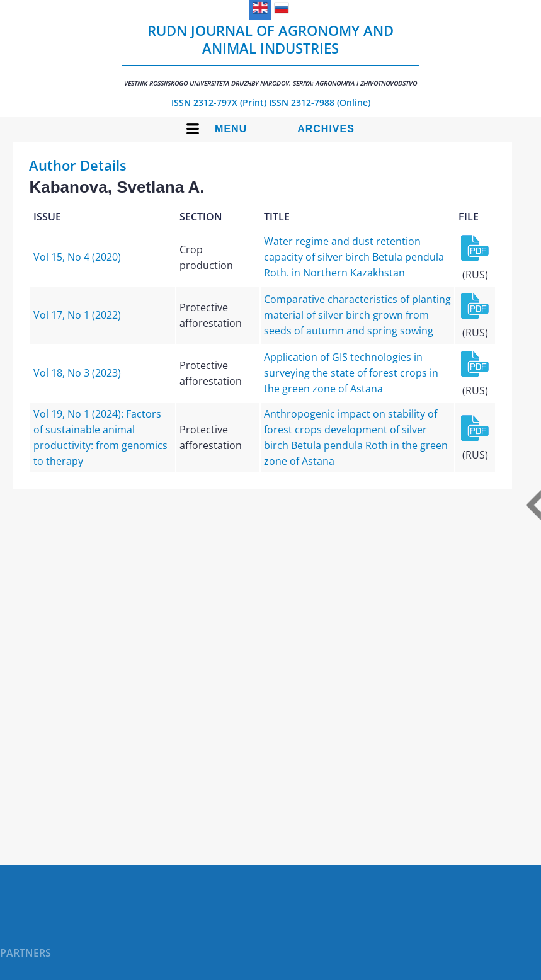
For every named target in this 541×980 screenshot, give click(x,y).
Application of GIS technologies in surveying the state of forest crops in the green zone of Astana (351, 373)
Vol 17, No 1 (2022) (77, 315)
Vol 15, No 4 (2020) (77, 257)
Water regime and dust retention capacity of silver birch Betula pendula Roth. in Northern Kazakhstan (354, 257)
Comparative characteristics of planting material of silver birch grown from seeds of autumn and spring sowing (357, 315)
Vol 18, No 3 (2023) (77, 373)
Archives (326, 129)
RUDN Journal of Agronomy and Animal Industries (270, 54)
